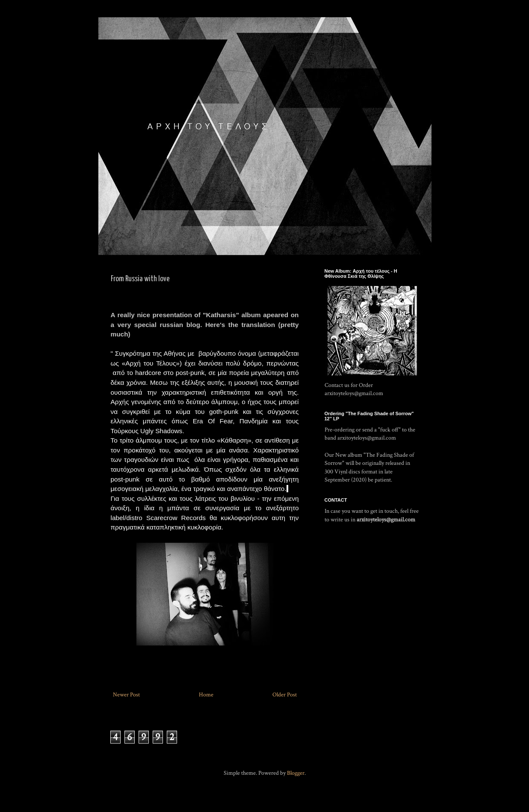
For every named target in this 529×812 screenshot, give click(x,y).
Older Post (285, 695)
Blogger (296, 773)
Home (206, 695)
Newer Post (126, 695)
